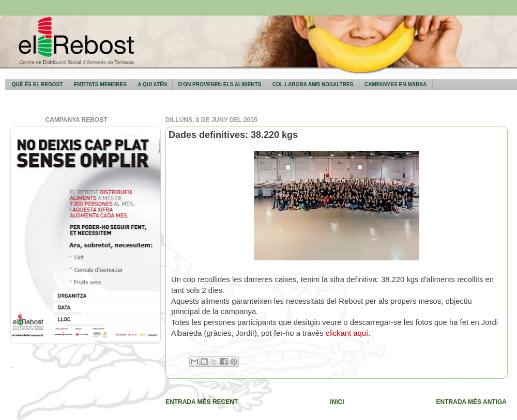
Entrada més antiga (472, 402)
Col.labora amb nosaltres (313, 84)
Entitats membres (100, 84)
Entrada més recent (202, 402)
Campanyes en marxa (396, 84)
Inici (337, 402)
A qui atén (152, 84)
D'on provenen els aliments (219, 84)
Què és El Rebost (37, 84)
